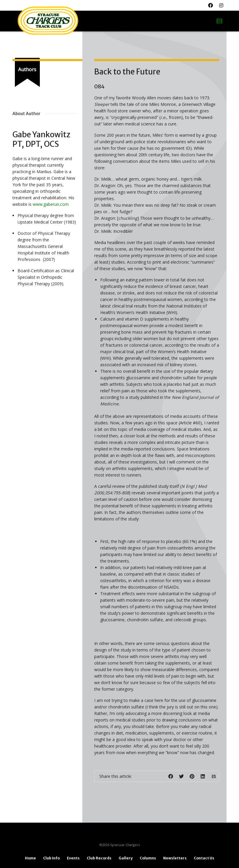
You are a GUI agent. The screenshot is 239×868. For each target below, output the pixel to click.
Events (73, 858)
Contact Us (204, 858)
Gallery (126, 858)
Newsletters (175, 858)
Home (30, 858)
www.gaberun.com (51, 204)
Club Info (51, 858)
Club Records (99, 858)
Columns (148, 858)
